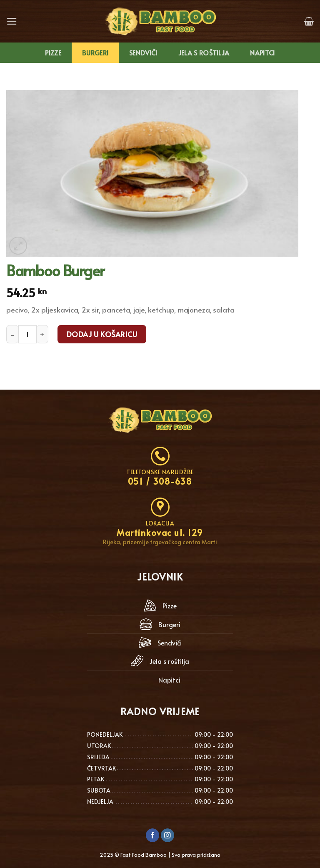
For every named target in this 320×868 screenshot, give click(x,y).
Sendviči (143, 53)
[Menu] (12, 21)
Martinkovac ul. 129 (160, 533)
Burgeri (95, 53)
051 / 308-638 (160, 481)
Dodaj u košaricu (102, 334)
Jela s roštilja (204, 53)
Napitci (262, 53)
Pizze (53, 53)
